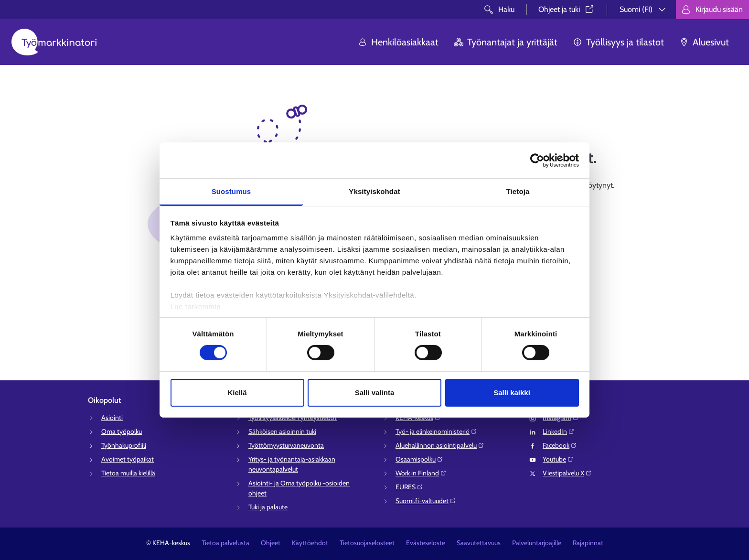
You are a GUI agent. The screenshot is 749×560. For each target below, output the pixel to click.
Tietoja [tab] (518, 191)
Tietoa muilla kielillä (128, 473)
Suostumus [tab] (231, 191)
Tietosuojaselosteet (367, 543)
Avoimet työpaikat (128, 459)
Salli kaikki (512, 393)
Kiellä (237, 393)
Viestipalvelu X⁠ (567, 473)
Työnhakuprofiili (124, 445)
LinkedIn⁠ (559, 431)
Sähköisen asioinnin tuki (282, 431)
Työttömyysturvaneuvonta (286, 445)
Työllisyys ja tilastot (618, 42)
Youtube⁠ (558, 459)
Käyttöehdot (310, 543)
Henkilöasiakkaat (398, 42)
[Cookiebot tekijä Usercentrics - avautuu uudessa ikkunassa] (537, 160)
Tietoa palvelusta (225, 543)
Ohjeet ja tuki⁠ (567, 9)
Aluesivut (704, 42)
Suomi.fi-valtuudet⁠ (426, 501)
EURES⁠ (409, 487)
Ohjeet (271, 543)
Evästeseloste (426, 543)
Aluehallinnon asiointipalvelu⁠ (440, 445)
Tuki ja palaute (268, 507)
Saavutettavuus (479, 543)
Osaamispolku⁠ (419, 459)
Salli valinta (375, 393)
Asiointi (112, 418)
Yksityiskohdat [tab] (374, 191)
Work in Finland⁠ (421, 473)
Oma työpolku (122, 431)
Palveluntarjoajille (537, 543)
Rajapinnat (588, 543)
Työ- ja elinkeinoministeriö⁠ (436, 431)
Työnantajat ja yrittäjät (506, 42)
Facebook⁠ (560, 445)
